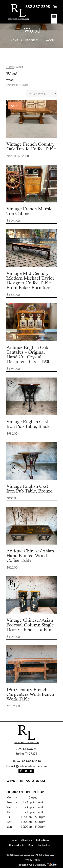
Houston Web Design (30, 865)
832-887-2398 (38, 7)
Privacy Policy (32, 860)
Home (14, 40)
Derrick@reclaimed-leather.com (27, 766)
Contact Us (44, 845)
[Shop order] (41, 93)
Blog (31, 845)
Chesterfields (17, 845)
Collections (42, 840)
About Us (27, 840)
